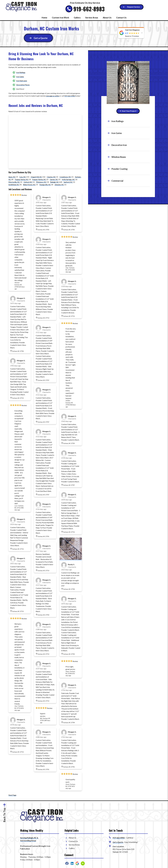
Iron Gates (20, 77)
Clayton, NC (51, 177)
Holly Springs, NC (68, 179)
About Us (107, 18)
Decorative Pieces (23, 85)
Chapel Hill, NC (36, 177)
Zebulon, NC (59, 185)
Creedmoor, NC (65, 177)
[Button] (132, 7)
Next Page (12, 795)
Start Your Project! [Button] (128, 111)
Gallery (77, 18)
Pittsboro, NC (41, 182)
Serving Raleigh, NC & (29, 838)
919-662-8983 (89, 9)
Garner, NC (54, 179)
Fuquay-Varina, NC (39, 179)
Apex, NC (12, 177)
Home (44, 18)
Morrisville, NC (14, 182)
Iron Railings (21, 72)
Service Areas (92, 18)
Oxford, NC (28, 182)
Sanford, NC (68, 182)
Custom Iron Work (61, 18)
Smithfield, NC (14, 185)
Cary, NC (23, 177)
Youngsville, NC (45, 185)
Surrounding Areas (28, 841)
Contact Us (121, 18)
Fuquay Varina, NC (22, 179)
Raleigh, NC (55, 182)
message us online (53, 96)
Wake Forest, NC (29, 185)
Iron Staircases (22, 81)
